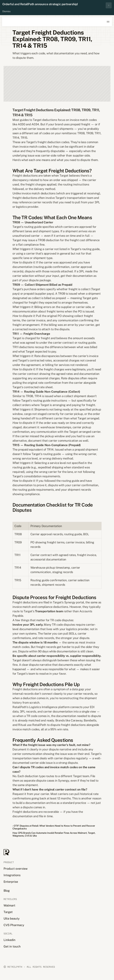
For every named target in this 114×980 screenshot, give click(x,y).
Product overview (16, 869)
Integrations (12, 875)
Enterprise (11, 882)
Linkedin (9, 940)
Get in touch (12, 946)
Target (8, 912)
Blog (7, 891)
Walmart (9, 905)
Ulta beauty (12, 919)
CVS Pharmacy (14, 925)
